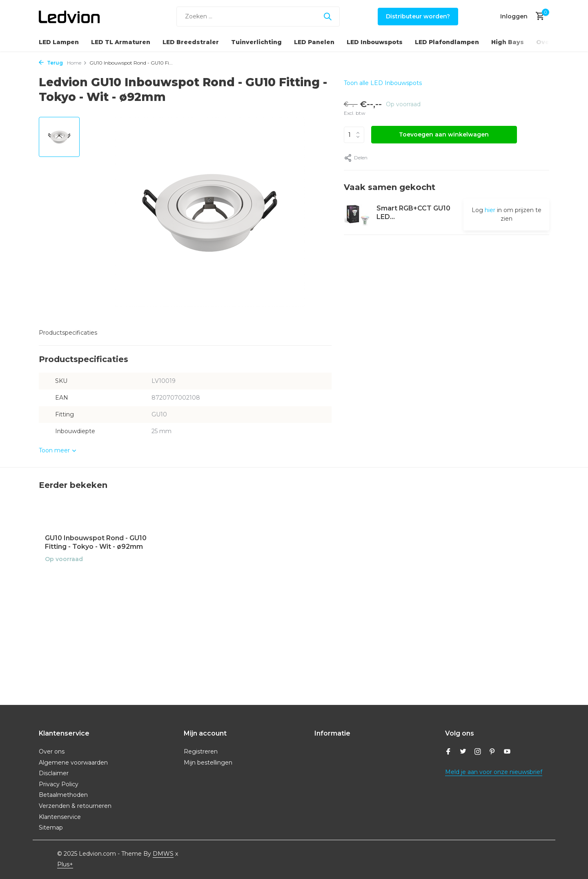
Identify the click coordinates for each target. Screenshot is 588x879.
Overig (547, 42)
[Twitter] (463, 752)
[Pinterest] (492, 752)
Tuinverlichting (256, 42)
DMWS (163, 854)
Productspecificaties (68, 333)
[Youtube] (507, 752)
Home (77, 63)
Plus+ (65, 864)
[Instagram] (478, 752)
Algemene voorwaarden (73, 763)
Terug (51, 63)
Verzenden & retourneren (75, 806)
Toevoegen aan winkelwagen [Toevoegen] (444, 134)
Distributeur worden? (418, 16)
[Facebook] (448, 752)
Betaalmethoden (63, 795)
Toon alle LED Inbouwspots (383, 83)
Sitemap (51, 828)
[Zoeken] (258, 17)
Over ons (52, 752)
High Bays (508, 42)
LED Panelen (314, 42)
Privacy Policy (59, 784)
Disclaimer (54, 773)
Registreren (201, 752)
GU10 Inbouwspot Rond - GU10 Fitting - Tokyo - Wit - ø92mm (96, 542)
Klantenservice (60, 817)
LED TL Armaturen (121, 42)
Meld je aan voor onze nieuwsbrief (494, 772)
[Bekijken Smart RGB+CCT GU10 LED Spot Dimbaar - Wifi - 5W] (357, 214)
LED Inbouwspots (375, 42)
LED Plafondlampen (447, 42)
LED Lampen (59, 42)
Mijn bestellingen (208, 763)
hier (490, 210)
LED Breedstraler (191, 42)
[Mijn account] (514, 16)
